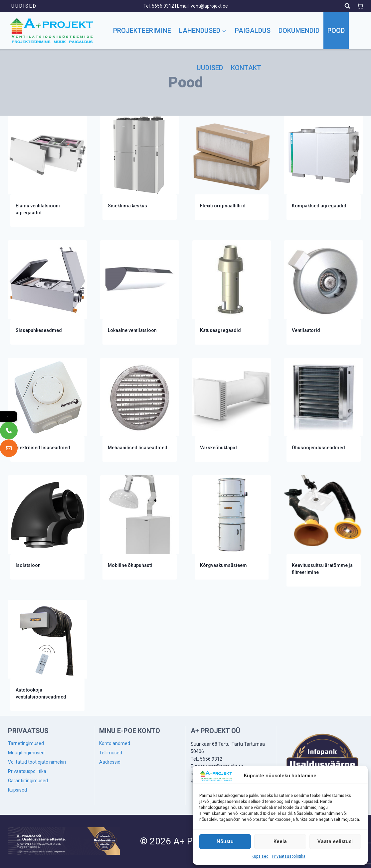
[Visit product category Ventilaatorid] (324, 292)
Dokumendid (299, 31)
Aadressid (110, 762)
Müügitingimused (26, 753)
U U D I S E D (24, 6)
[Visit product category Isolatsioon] (47, 527)
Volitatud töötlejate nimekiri (37, 762)
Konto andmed (115, 743)
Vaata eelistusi (335, 841)
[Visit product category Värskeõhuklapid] (232, 410)
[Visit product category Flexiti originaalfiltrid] (232, 168)
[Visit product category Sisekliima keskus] (140, 168)
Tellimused (111, 753)
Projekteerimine (142, 31)
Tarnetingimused (26, 743)
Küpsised (260, 856)
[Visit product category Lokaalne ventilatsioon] (140, 292)
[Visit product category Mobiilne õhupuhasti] (140, 527)
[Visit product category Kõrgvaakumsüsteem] (232, 527)
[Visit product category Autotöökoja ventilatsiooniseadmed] (47, 655)
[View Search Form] (347, 6)
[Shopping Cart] (360, 6)
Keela (280, 841)
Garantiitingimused (28, 781)
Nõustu (225, 841)
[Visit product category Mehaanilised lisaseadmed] (140, 410)
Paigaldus (253, 31)
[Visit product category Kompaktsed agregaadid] (324, 168)
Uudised (210, 68)
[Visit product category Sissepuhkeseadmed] (47, 292)
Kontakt (246, 68)
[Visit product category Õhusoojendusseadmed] (324, 410)
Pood (336, 31)
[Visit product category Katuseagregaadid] (232, 292)
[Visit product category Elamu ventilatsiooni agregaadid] (47, 171)
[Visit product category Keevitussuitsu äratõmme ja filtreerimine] (324, 531)
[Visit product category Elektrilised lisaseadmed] (47, 410)
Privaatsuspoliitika (289, 856)
